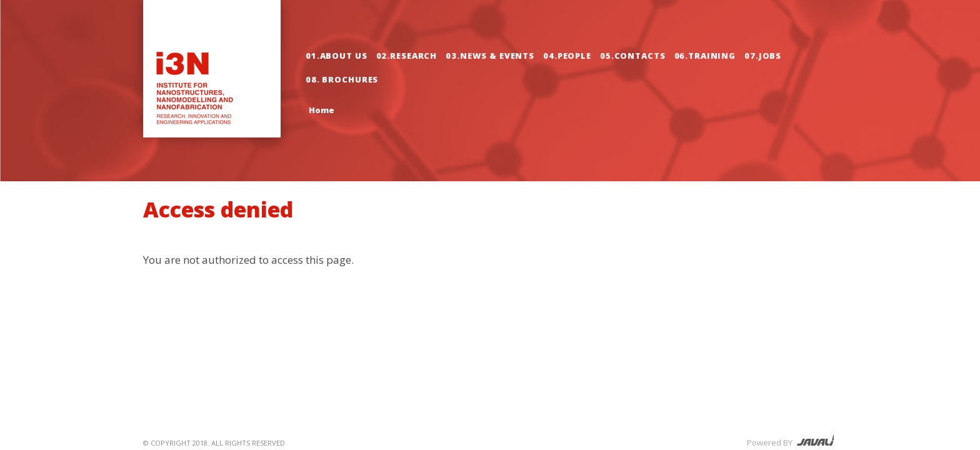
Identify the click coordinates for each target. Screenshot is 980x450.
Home (322, 110)
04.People (567, 56)
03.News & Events (490, 56)
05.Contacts (633, 56)
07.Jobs (763, 56)
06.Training (705, 56)
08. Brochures (342, 79)
